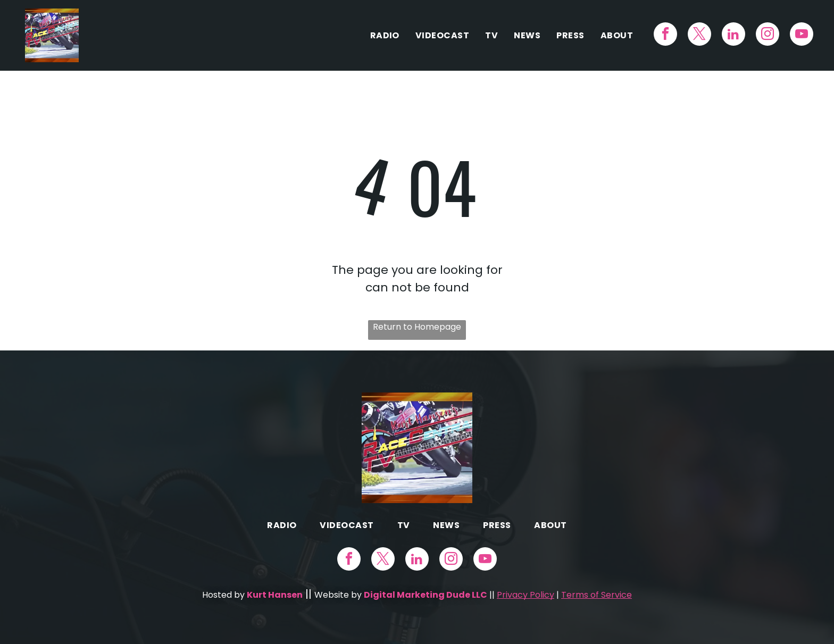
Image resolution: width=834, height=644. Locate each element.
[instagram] (768, 35)
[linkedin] (733, 35)
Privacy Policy (526, 595)
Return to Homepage (417, 327)
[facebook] (665, 35)
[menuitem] (385, 35)
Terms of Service (597, 595)
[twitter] (699, 35)
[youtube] (802, 35)
